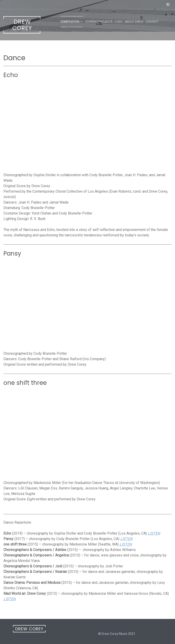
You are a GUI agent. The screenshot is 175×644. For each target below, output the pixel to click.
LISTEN (154, 533)
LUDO (119, 22)
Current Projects (99, 22)
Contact (152, 22)
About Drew (134, 22)
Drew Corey (22, 25)
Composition (70, 22)
